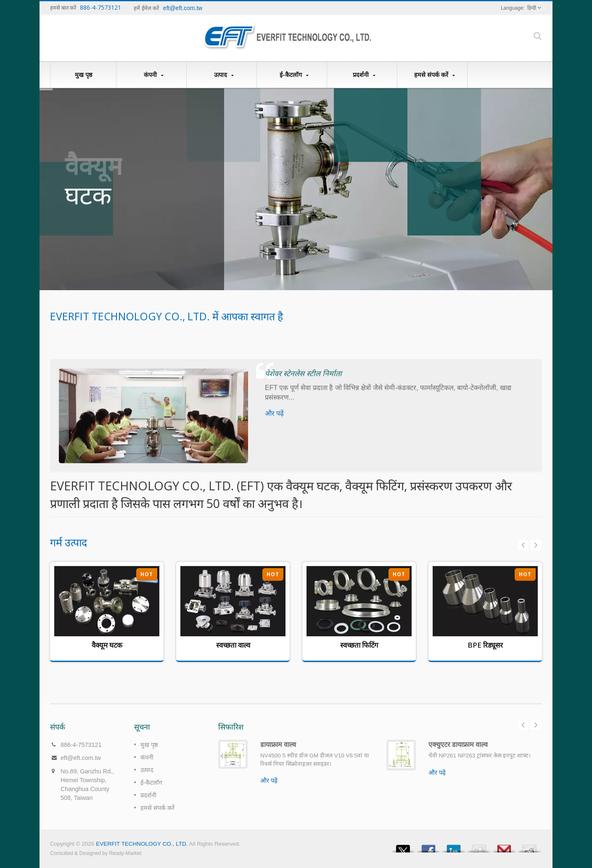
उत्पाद (224, 75)
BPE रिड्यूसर (485, 645)
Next (536, 545)
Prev (523, 545)
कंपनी (153, 75)
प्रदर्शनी (364, 75)
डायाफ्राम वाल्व (278, 744)
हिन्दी (532, 8)
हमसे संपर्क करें (434, 75)
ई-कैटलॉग (294, 75)
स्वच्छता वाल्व (233, 645)
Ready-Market (125, 853)
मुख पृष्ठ (83, 74)
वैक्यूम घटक (107, 645)
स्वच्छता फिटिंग (359, 645)
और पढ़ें (269, 781)
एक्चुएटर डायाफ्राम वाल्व (458, 744)
